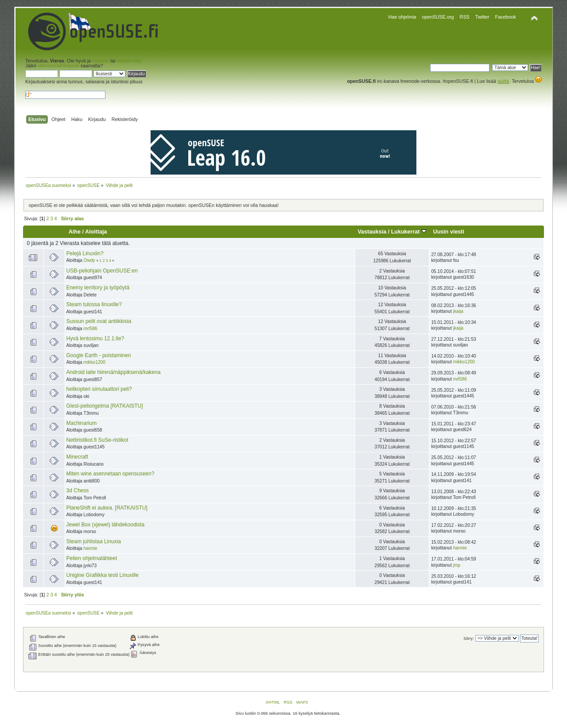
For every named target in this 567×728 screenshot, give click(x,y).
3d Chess (78, 491)
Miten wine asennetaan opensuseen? (111, 474)
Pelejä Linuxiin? (85, 253)
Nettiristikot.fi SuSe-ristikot (97, 440)
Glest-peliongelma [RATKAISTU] (105, 406)
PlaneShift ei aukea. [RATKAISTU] (107, 508)
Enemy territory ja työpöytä (98, 288)
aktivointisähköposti (58, 66)
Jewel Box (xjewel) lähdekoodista (106, 525)
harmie (91, 548)
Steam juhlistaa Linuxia (94, 541)
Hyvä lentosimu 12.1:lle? (95, 339)
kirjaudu (101, 61)
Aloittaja (96, 232)
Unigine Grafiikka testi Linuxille (103, 575)
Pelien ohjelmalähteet (92, 558)
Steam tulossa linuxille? (94, 304)
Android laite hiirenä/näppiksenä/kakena (114, 372)
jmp (457, 565)
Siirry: (468, 638)
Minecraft (77, 457)
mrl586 (91, 329)
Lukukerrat (409, 232)
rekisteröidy (128, 61)
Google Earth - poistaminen (99, 355)
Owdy (89, 260)
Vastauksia (372, 232)
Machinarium (82, 423)
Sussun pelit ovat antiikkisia (99, 321)
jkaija (458, 311)
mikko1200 (95, 362)
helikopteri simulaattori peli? (99, 389)
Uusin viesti (449, 232)
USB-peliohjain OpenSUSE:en (102, 271)
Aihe (75, 232)
